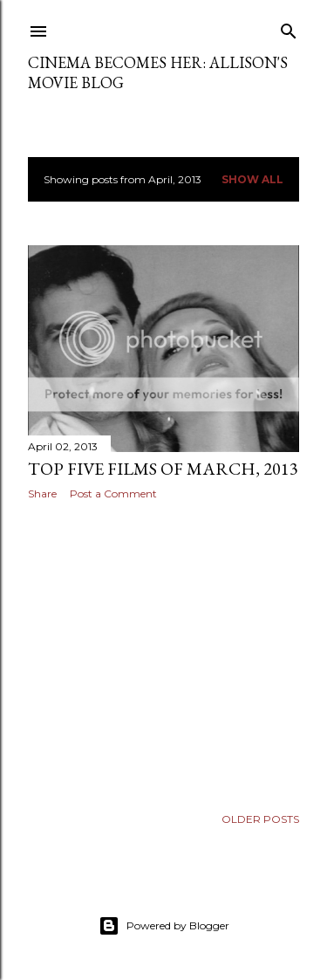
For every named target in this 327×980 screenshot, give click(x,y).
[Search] (289, 27)
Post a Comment (113, 493)
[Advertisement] (163, 653)
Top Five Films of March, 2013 (163, 469)
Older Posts (260, 819)
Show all (252, 179)
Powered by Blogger (164, 926)
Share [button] (42, 493)
